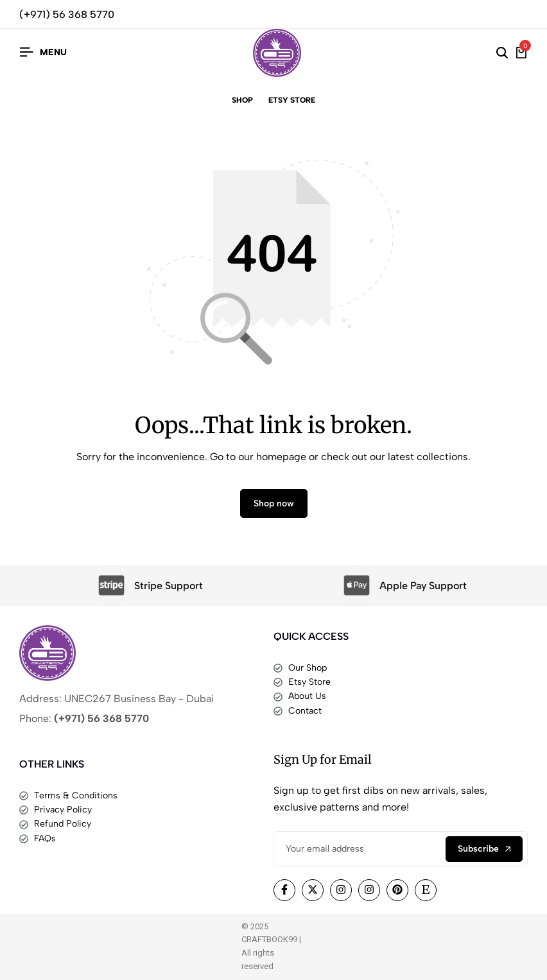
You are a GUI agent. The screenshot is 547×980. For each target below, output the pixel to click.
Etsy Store (292, 100)
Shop (242, 100)
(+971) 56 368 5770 (67, 14)
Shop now (274, 503)
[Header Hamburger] (43, 52)
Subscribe (484, 849)
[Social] (284, 890)
